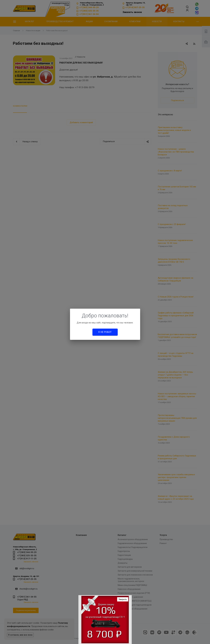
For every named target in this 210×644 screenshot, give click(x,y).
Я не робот (105, 332)
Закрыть (123, 599)
